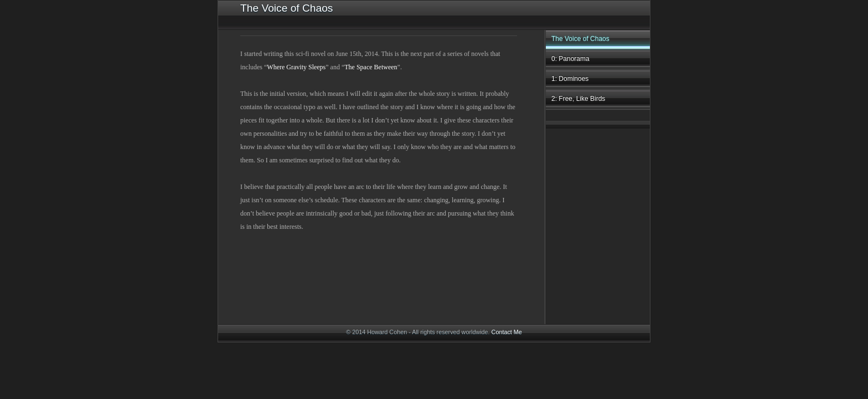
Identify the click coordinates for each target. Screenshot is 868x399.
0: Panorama (570, 59)
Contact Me (507, 332)
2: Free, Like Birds (578, 99)
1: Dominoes (570, 79)
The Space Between (371, 67)
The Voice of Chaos (580, 39)
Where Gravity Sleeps (296, 67)
